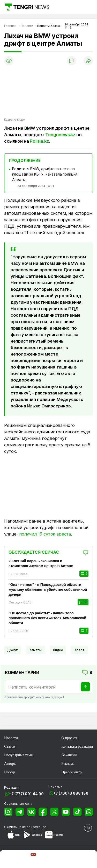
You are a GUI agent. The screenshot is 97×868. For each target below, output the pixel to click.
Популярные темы (19, 755)
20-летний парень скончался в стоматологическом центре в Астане (41, 563)
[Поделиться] (88, 61)
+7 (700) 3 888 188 (71, 793)
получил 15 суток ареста (45, 534)
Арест (79, 650)
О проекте (69, 738)
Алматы (36, 650)
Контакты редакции (77, 746)
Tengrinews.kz (60, 135)
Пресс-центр (71, 772)
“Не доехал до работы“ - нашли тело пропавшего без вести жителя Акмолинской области (47, 618)
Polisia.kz (39, 141)
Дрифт (13, 650)
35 (83, 602)
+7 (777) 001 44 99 (26, 794)
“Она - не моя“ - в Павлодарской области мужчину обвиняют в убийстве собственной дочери (48, 589)
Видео (58, 650)
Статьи (10, 746)
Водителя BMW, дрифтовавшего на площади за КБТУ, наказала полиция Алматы (45, 174)
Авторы (10, 763)
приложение (36, 827)
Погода (10, 772)
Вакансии (69, 755)
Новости (11, 738)
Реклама (68, 763)
